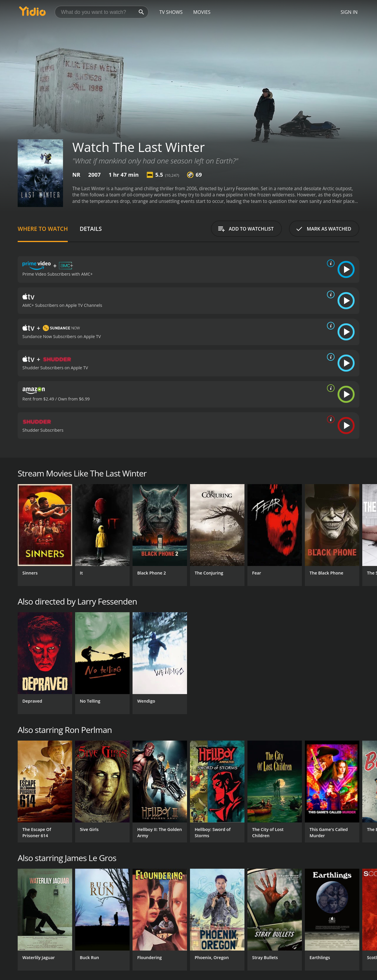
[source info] (330, 263)
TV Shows (171, 12)
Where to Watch (43, 229)
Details (91, 229)
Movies (202, 12)
